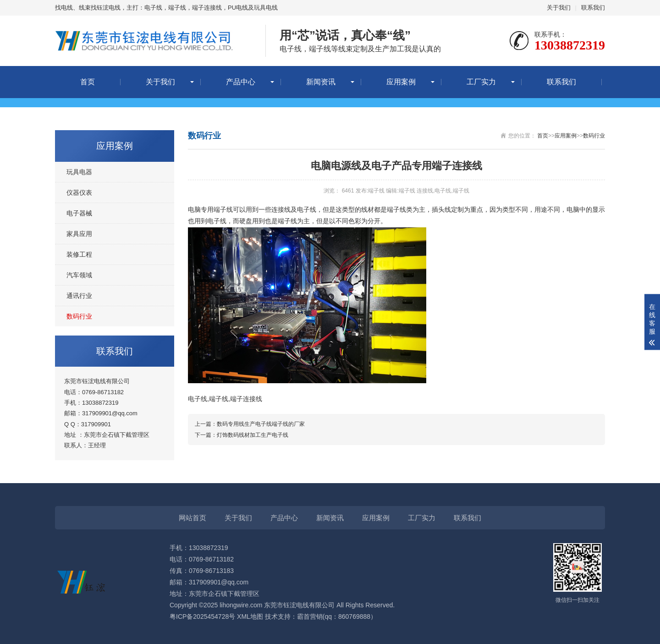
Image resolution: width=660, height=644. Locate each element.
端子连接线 (246, 399)
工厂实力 (481, 82)
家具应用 (79, 234)
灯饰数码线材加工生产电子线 (253, 435)
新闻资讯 (321, 82)
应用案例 (401, 82)
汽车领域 (79, 275)
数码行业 (79, 316)
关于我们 (559, 8)
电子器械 (79, 213)
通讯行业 (79, 296)
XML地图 (250, 616)
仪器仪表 (79, 193)
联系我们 (593, 8)
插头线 (441, 209)
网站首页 (192, 518)
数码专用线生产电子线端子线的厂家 (261, 424)
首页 (88, 82)
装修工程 (79, 254)
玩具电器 (79, 172)
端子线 (223, 209)
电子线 (307, 209)
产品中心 (241, 82)
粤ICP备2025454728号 (202, 616)
